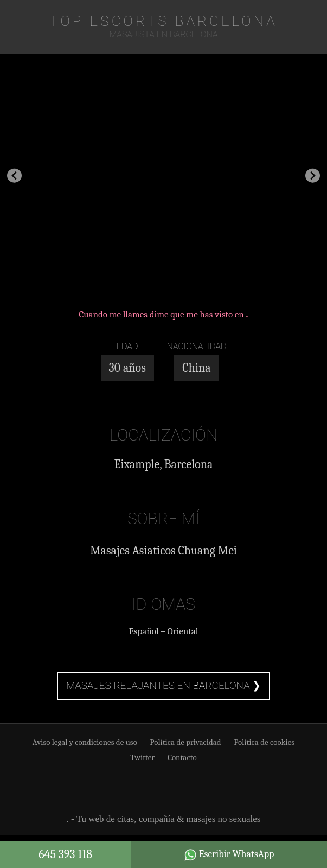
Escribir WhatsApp (229, 855)
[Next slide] (313, 175)
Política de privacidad (186, 742)
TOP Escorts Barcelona (163, 21)
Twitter (142, 757)
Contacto (182, 757)
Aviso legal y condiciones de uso (85, 742)
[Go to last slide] (14, 175)
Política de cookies (264, 742)
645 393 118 (65, 854)
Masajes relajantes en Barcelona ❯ (163, 685)
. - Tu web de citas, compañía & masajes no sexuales (164, 819)
